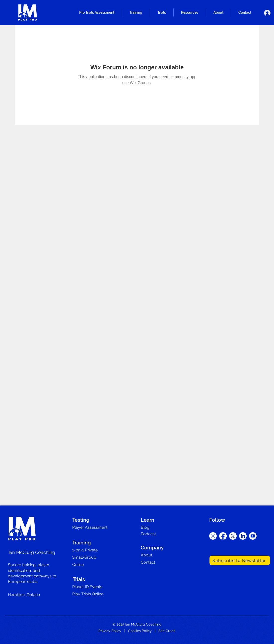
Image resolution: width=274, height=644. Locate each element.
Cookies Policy (140, 631)
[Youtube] (253, 536)
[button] (97, 12)
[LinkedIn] (243, 536)
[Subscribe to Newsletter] (240, 560)
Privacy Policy (110, 631)
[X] (233, 536)
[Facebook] (223, 536)
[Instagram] (213, 536)
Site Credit (167, 631)
